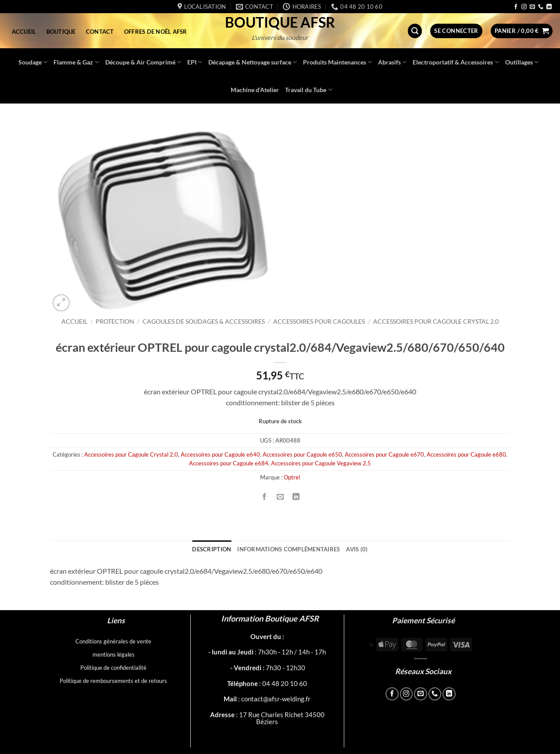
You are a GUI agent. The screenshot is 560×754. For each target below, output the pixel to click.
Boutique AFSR (280, 22)
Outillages (522, 62)
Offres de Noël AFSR (156, 32)
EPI (195, 62)
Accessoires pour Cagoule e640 (220, 454)
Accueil (24, 32)
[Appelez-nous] (541, 7)
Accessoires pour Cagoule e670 (384, 454)
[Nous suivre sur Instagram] (524, 7)
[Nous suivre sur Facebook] (516, 7)
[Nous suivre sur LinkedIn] (549, 7)
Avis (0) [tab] (357, 549)
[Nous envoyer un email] (532, 7)
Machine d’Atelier (255, 90)
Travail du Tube (309, 90)
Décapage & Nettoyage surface (253, 62)
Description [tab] (212, 549)
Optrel (292, 477)
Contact (100, 32)
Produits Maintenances (337, 62)
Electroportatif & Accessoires (456, 62)
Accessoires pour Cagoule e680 (466, 454)
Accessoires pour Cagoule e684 (229, 463)
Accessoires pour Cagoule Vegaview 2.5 (321, 463)
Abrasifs (392, 62)
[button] (415, 31)
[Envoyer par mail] (280, 497)
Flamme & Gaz (76, 62)
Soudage (33, 62)
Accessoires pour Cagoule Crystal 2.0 (436, 322)
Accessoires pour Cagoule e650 (302, 454)
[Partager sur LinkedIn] (296, 497)
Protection (115, 322)
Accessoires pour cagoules (319, 322)
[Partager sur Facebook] (265, 497)
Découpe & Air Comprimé (143, 62)
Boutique (61, 32)
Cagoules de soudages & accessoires (204, 322)
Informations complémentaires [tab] (289, 549)
